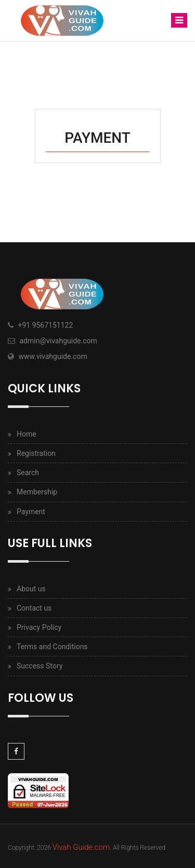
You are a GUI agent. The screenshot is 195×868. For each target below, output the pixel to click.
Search (28, 473)
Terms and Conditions (52, 647)
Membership (37, 492)
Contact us (34, 608)
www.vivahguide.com (53, 356)
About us (31, 589)
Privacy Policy (39, 627)
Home (27, 434)
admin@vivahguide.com (58, 341)
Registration (36, 453)
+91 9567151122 (45, 325)
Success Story (40, 666)
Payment (31, 512)
